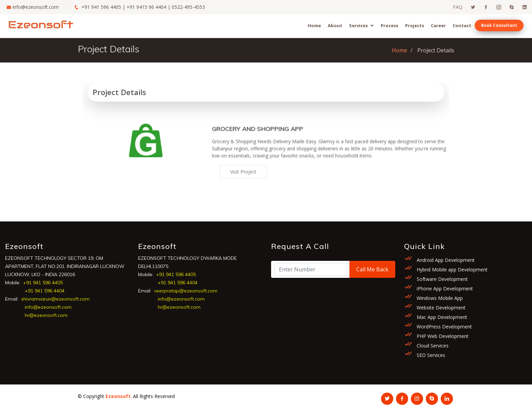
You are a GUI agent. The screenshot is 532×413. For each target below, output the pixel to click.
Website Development (440, 308)
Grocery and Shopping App (263, 134)
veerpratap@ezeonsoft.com (186, 291)
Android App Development (445, 260)
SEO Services (430, 355)
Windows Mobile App (439, 298)
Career (438, 25)
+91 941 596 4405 (101, 7)
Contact (462, 25)
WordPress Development (444, 327)
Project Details (119, 92)
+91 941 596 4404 (45, 291)
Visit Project (249, 172)
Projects (415, 25)
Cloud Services (432, 346)
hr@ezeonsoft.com (46, 315)
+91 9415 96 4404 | (149, 7)
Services (358, 25)
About (335, 25)
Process (389, 25)
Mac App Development (441, 317)
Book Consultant (499, 25)
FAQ (458, 7)
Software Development (442, 279)
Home (314, 25)
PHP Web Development (442, 336)
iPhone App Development (444, 289)
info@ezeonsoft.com (36, 7)
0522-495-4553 (188, 7)
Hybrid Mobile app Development (451, 270)
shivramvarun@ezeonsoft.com (55, 299)
